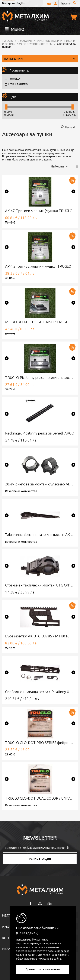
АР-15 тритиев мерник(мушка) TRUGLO (38, 266)
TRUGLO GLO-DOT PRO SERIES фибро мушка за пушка (40, 743)
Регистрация (40, 859)
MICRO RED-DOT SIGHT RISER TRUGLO (38, 322)
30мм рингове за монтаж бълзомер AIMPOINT (40, 484)
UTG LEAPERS (16, 84)
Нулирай (70, 127)
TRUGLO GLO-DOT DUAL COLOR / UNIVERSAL (40, 798)
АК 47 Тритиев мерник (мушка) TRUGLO (39, 211)
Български (8, 3)
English (21, 3)
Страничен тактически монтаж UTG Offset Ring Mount (40, 585)
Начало (8, 41)
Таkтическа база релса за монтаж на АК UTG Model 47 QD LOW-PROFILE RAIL (40, 535)
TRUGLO (12, 79)
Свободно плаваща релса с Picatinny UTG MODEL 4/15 (40, 692)
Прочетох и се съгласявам (43, 969)
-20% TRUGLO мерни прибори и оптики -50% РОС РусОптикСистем (39, 42)
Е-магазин (25, 41)
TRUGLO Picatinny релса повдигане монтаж (40, 378)
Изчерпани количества (21, 491)
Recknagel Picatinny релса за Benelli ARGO (40, 433)
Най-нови (59, 167)
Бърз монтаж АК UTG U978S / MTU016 (37, 636)
